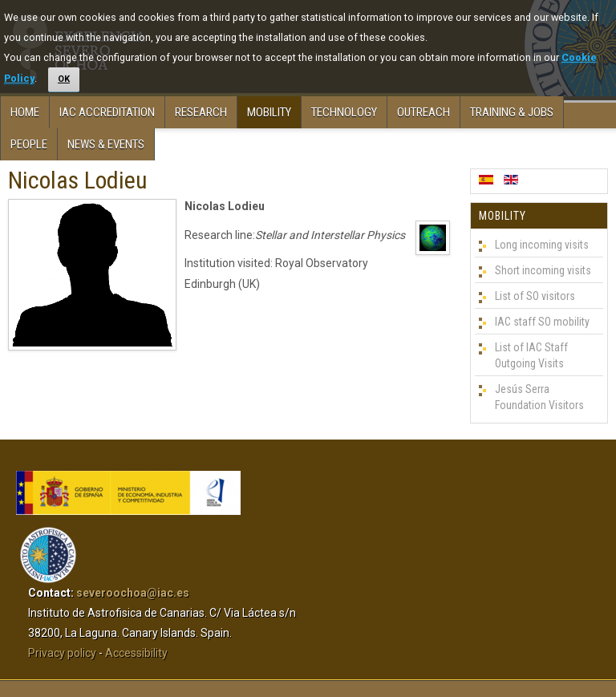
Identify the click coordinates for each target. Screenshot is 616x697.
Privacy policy (62, 653)
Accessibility (136, 653)
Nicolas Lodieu (78, 180)
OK (64, 79)
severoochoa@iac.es (133, 593)
